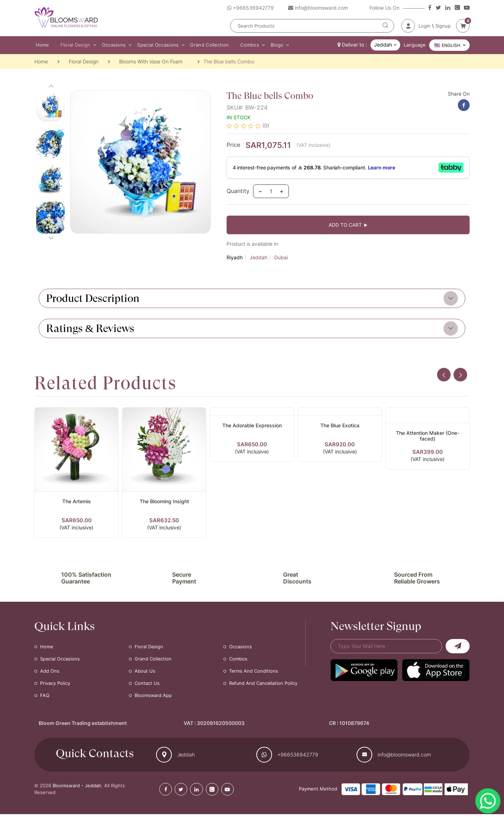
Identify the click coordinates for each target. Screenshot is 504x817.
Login (425, 26)
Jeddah (258, 259)
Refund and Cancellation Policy (264, 686)
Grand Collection (204, 45)
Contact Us (147, 686)
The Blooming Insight (164, 503)
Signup (443, 26)
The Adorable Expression (252, 427)
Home (41, 45)
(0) (266, 127)
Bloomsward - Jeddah (77, 788)
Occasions (110, 45)
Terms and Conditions (254, 674)
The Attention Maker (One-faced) (428, 438)
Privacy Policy (55, 686)
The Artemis (77, 503)
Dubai (281, 259)
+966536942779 (298, 758)
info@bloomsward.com (404, 758)
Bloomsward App (153, 698)
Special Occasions (153, 45)
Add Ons (50, 674)
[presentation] (443, 377)
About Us (145, 674)
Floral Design (73, 45)
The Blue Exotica (340, 427)
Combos (243, 45)
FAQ (45, 698)
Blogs (269, 45)
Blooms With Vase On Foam (151, 62)
